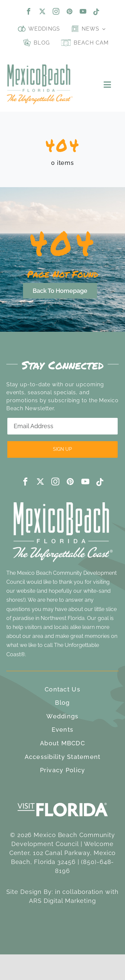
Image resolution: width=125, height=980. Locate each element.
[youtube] (83, 11)
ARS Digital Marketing (62, 901)
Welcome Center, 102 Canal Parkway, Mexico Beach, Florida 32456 (63, 853)
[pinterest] (70, 11)
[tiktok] (96, 12)
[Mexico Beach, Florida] (40, 67)
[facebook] (29, 11)
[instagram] (56, 11)
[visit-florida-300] (63, 801)
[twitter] (42, 11)
